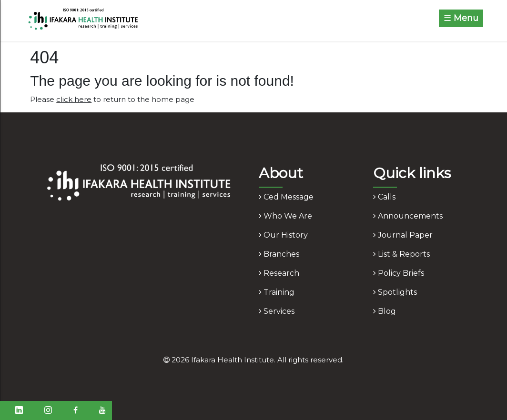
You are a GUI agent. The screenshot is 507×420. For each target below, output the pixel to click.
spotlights (395, 292)
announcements (408, 216)
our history (283, 235)
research (279, 273)
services (277, 311)
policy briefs (399, 273)
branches (279, 254)
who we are (285, 216)
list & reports (401, 254)
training (277, 292)
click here (74, 99)
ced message (286, 197)
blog (385, 311)
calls (384, 197)
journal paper (403, 235)
